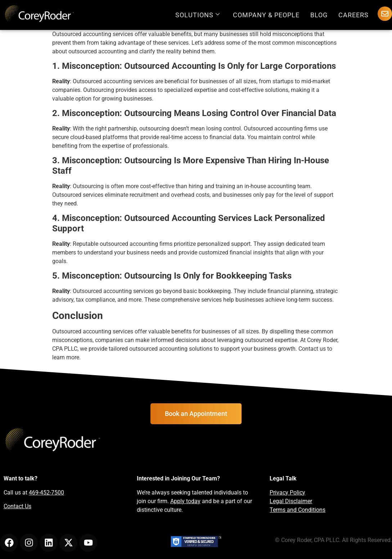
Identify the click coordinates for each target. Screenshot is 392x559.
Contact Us (17, 506)
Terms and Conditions (298, 510)
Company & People (266, 15)
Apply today (185, 501)
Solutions (198, 15)
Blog (319, 15)
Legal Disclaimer (291, 501)
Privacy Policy (287, 493)
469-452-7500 (46, 493)
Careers (353, 15)
